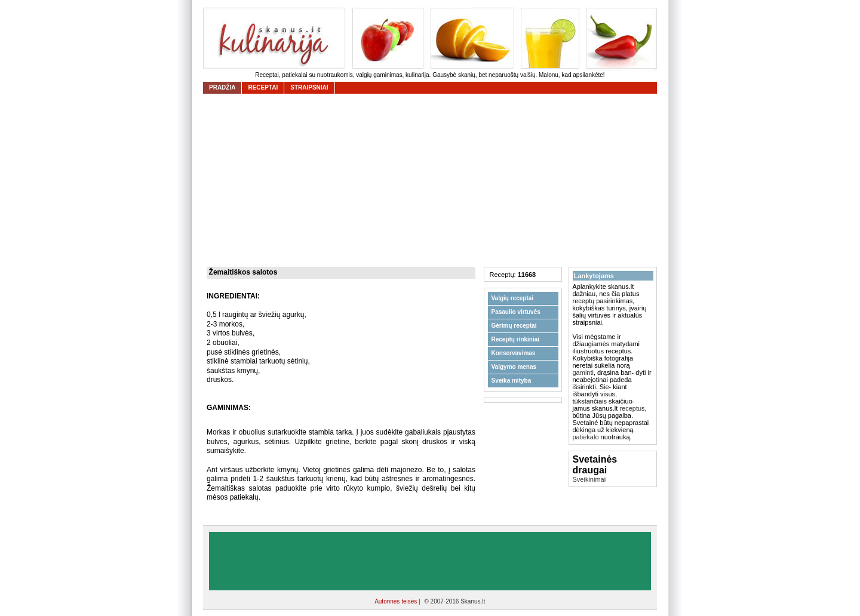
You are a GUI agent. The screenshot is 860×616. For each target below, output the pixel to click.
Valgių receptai (513, 298)
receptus (632, 408)
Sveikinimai (589, 479)
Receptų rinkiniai (516, 339)
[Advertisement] (433, 180)
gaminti (583, 372)
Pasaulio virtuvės (516, 312)
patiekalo (586, 437)
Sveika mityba (512, 381)
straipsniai (309, 87)
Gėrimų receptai (514, 326)
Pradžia (222, 87)
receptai (263, 87)
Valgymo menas (514, 367)
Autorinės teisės (397, 601)
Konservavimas (514, 353)
